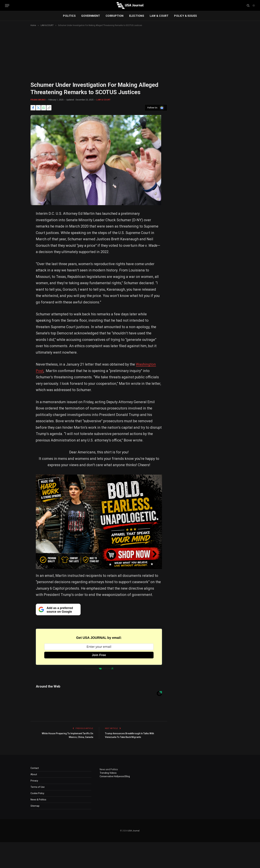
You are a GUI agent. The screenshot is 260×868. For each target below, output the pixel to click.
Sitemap (35, 806)
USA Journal (133, 831)
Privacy (34, 781)
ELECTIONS (137, 16)
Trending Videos (108, 773)
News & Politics (38, 800)
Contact (35, 768)
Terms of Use (38, 787)
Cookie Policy (37, 793)
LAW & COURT (159, 16)
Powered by (99, 668)
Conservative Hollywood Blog (115, 776)
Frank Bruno (38, 100)
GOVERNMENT (91, 16)
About (34, 774)
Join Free (99, 655)
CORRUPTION (115, 16)
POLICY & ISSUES (185, 16)
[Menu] (7, 6)
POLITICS (69, 16)
